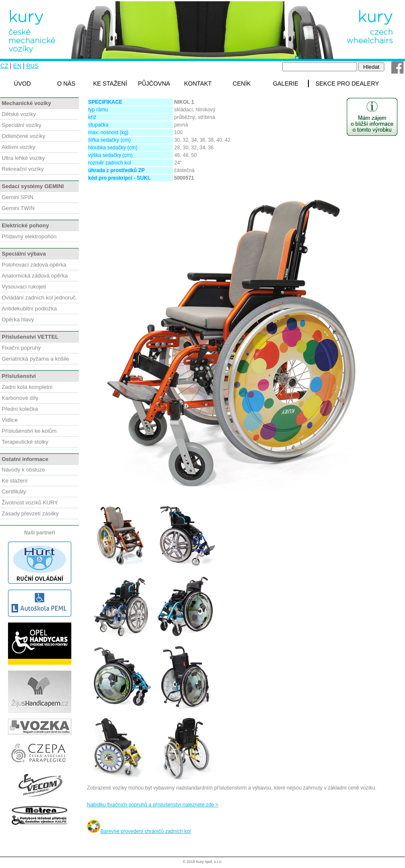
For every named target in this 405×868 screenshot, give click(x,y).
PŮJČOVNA (154, 84)
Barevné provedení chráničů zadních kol (139, 831)
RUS (32, 66)
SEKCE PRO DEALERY (347, 84)
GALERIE (286, 84)
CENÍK (242, 84)
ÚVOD (22, 84)
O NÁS (66, 84)
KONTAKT (198, 84)
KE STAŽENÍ (110, 84)
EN (17, 66)
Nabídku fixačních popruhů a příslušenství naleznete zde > (153, 805)
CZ (4, 66)
